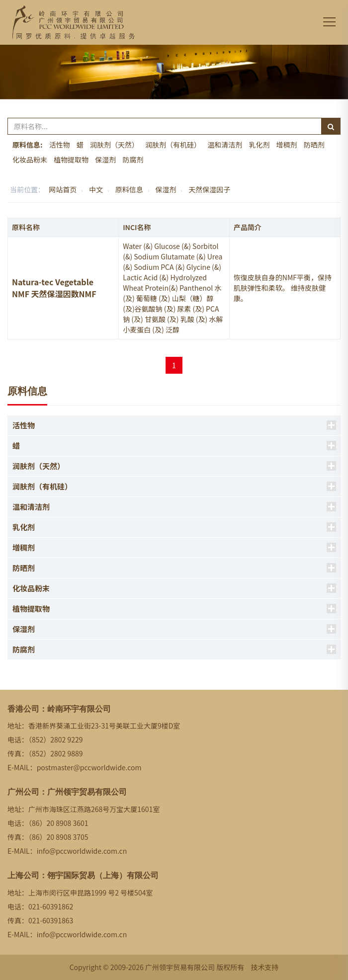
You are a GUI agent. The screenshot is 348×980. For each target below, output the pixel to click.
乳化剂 (259, 145)
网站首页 (63, 189)
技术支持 (264, 967)
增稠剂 (287, 145)
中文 (96, 189)
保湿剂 (105, 160)
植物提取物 (71, 160)
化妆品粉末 (30, 160)
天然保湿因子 (209, 189)
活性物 (60, 145)
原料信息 (129, 189)
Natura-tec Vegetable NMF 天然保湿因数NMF (54, 288)
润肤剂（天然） (114, 145)
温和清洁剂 (225, 145)
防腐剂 (133, 160)
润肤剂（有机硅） (173, 145)
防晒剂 (314, 145)
